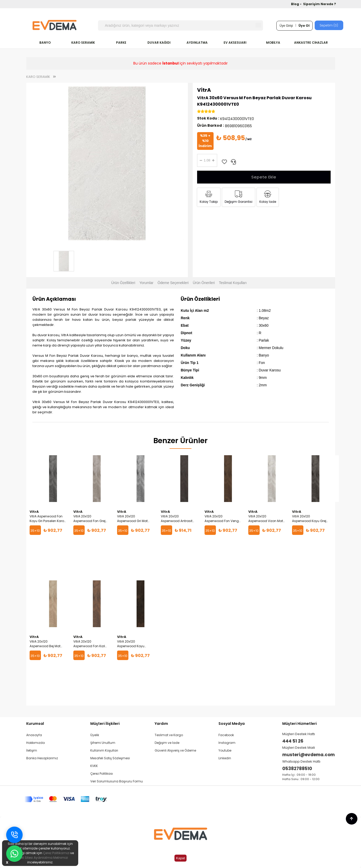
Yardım (161, 724)
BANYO (45, 43)
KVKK (94, 766)
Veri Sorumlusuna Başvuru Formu (117, 781)
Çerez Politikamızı (56, 853)
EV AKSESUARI (235, 43)
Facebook (226, 735)
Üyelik (95, 735)
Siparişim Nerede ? (320, 4)
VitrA (204, 90)
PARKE (121, 43)
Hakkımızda (36, 743)
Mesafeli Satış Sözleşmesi (110, 758)
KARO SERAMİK (83, 43)
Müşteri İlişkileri (105, 724)
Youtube (225, 750)
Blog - (297, 4)
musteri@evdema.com (309, 755)
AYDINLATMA (197, 43)
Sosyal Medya (232, 724)
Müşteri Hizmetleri (300, 724)
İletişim (32, 750)
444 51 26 (293, 741)
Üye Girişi (286, 26)
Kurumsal (35, 724)
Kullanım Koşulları (104, 750)
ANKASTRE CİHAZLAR (311, 43)
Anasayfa (34, 735)
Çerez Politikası (102, 774)
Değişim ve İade (167, 743)
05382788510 (297, 769)
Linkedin (225, 758)
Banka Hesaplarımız (42, 758)
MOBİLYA (273, 43)
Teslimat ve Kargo (169, 735)
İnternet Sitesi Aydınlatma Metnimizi (40, 858)
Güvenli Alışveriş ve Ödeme (175, 750)
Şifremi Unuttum (103, 743)
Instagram (227, 743)
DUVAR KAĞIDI (159, 43)
